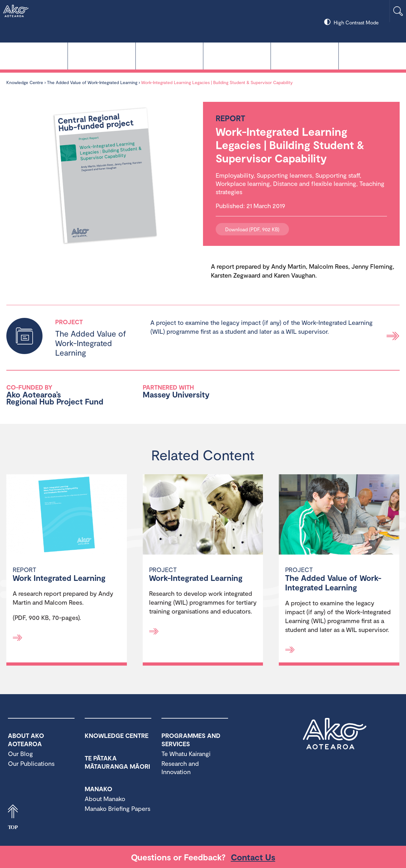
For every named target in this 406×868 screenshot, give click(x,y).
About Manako (105, 799)
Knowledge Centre (34, 55)
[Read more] (17, 638)
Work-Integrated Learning (196, 578)
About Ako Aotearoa (372, 55)
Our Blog (20, 753)
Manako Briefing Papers (118, 808)
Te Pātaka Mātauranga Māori (169, 55)
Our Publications (31, 763)
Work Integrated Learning (59, 578)
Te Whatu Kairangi (101, 55)
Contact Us (253, 857)
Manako (237, 55)
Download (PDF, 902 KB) (252, 229)
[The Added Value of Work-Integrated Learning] (339, 515)
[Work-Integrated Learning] (203, 515)
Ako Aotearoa (335, 734)
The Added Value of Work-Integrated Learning (93, 82)
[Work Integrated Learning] (67, 515)
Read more (393, 336)
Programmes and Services (304, 55)
